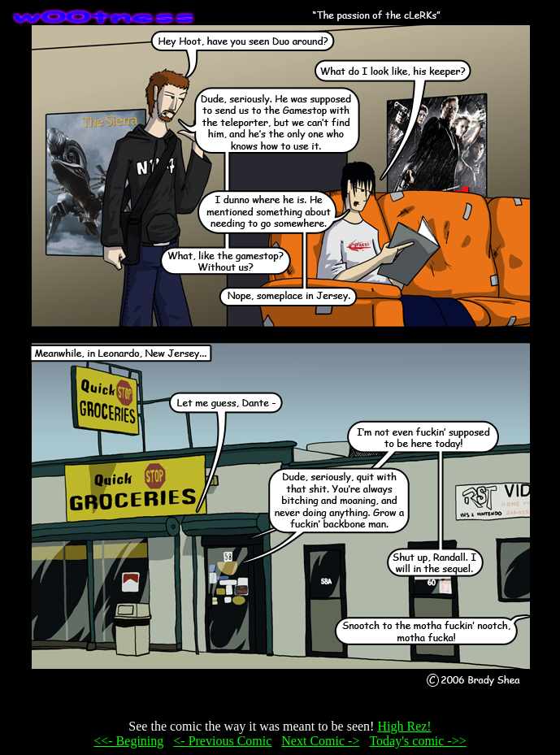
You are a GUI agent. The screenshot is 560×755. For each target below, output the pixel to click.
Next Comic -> (320, 741)
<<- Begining (128, 741)
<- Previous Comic (222, 741)
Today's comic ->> (417, 741)
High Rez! (404, 726)
